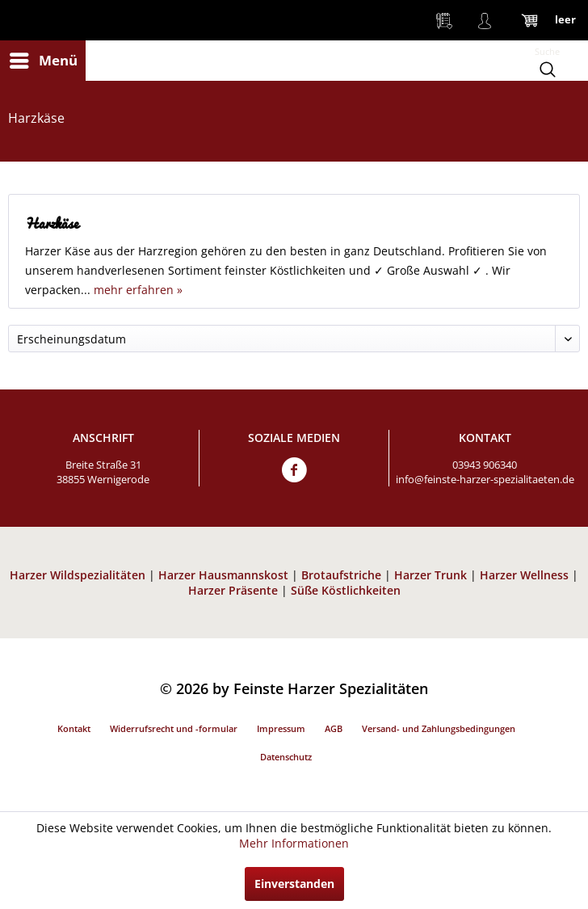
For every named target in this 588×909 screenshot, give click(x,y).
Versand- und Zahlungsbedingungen (439, 728)
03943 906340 (485, 465)
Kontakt (74, 728)
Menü (44, 59)
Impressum (281, 728)
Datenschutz (286, 757)
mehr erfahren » (138, 290)
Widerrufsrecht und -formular (174, 728)
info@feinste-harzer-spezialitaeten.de (485, 479)
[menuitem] (43, 61)
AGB (334, 728)
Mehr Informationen (294, 843)
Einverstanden (294, 884)
